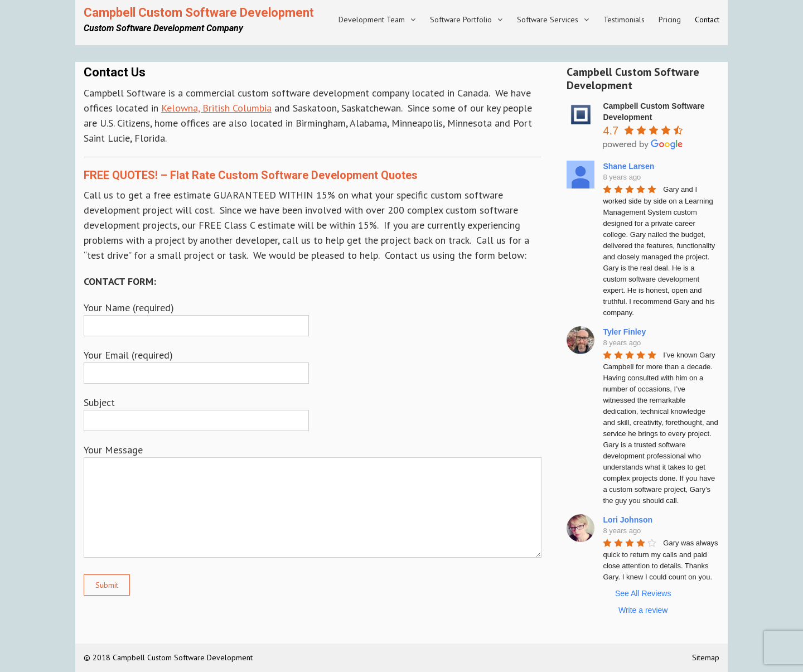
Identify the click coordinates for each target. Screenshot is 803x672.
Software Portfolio (461, 20)
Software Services (548, 20)
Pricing (670, 20)
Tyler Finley (624, 332)
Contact (707, 20)
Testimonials (624, 20)
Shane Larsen (628, 166)
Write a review (643, 610)
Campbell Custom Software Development (199, 13)
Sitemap (706, 658)
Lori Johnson (628, 520)
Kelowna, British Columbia (216, 108)
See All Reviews (643, 593)
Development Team (372, 20)
